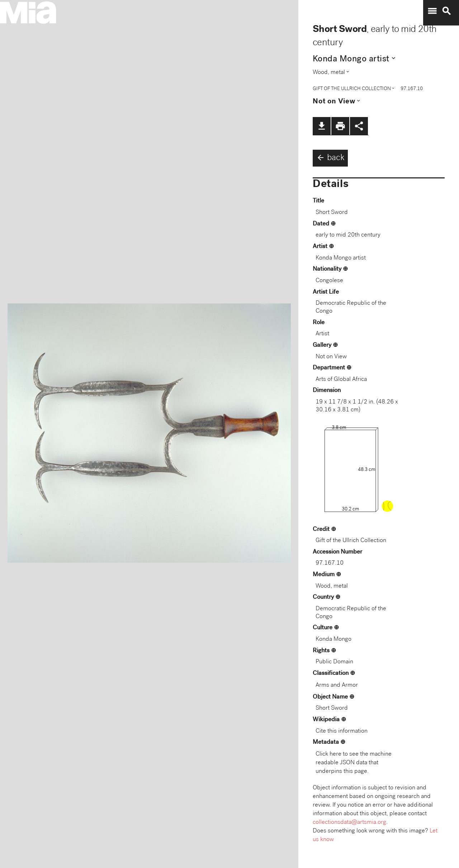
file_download (322, 126)
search (446, 11)
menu (432, 11)
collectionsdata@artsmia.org (349, 823)
